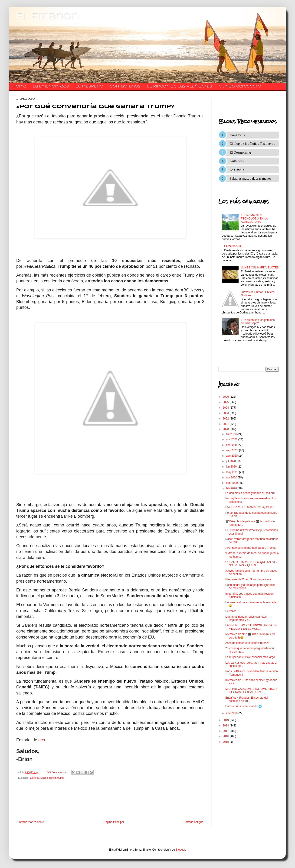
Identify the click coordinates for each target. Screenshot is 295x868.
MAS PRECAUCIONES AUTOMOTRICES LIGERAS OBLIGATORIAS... (251, 691)
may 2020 (233, 472)
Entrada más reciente (31, 822)
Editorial (34, 778)
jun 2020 (232, 467)
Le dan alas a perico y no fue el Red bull (250, 493)
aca (42, 740)
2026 (226, 397)
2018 (226, 726)
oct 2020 (232, 445)
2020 (226, 429)
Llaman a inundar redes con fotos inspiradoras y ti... (246, 618)
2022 (226, 419)
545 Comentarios (56, 772)
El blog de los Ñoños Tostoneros (252, 144)
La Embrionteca (51, 87)
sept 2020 (233, 450)
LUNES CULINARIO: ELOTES (260, 268)
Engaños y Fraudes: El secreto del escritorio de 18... (247, 699)
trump (61, 778)
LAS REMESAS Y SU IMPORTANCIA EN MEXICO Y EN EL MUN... (251, 627)
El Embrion (48, 16)
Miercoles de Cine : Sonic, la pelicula (248, 579)
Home (19, 87)
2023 (226, 413)
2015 (226, 742)
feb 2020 (232, 488)
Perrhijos (231, 611)
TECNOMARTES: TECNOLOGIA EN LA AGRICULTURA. (254, 219)
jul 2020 (231, 461)
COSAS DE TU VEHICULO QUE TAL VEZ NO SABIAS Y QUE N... (252, 564)
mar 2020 (232, 483)
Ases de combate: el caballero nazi (247, 643)
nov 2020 (232, 439)
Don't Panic (238, 135)
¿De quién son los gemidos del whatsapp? (258, 322)
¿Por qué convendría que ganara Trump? (251, 548)
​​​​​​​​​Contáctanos (125, 87)
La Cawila (237, 170)
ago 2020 (232, 456)
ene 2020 (232, 713)
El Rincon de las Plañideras (180, 87)
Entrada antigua (193, 822)
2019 (226, 720)
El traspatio (89, 87)
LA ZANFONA (233, 246)
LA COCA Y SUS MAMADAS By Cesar (249, 507)
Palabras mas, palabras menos (251, 178)
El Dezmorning (240, 152)
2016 (226, 736)
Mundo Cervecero (240, 87)
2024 (226, 408)
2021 (226, 424)
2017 (226, 731)
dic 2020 (232, 434)
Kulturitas (237, 161)
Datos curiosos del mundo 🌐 (244, 706)
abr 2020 (232, 478)
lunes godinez (48, 778)
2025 (226, 402)
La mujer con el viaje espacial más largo (250, 657)
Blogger (181, 850)
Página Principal (114, 822)
